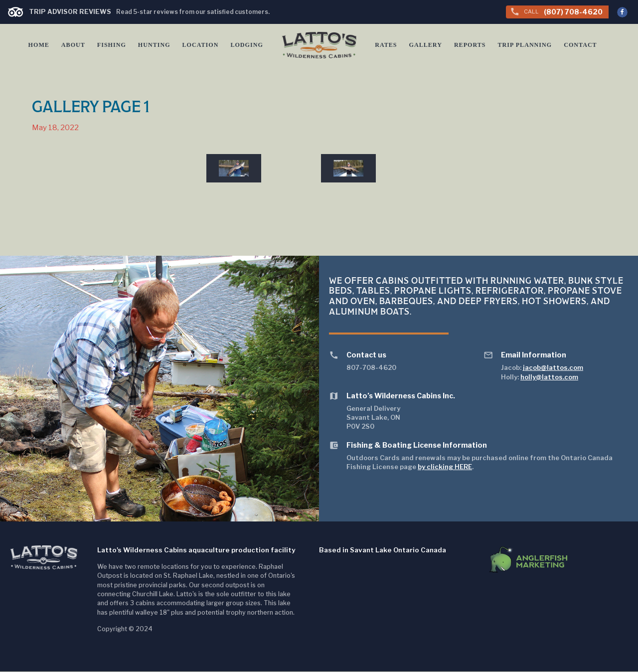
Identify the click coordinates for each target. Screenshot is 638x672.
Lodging (246, 45)
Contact (580, 45)
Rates (387, 45)
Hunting (154, 45)
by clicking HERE (445, 467)
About (73, 45)
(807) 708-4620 (556, 12)
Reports (470, 45)
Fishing (112, 45)
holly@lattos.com (549, 377)
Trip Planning (525, 45)
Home (39, 45)
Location (200, 45)
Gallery (426, 45)
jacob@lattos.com (553, 368)
